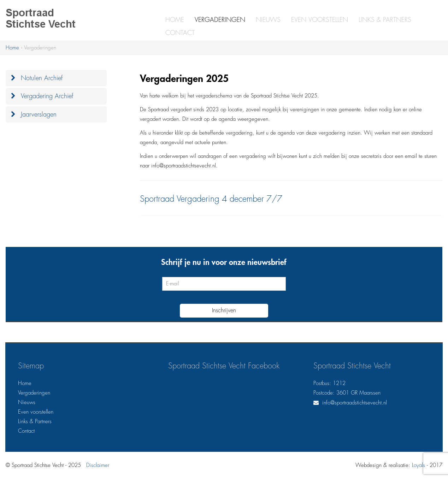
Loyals (418, 465)
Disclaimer (98, 465)
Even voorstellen (320, 20)
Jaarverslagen (39, 114)
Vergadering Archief (47, 96)
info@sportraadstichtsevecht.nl (355, 403)
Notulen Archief (42, 78)
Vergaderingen (220, 20)
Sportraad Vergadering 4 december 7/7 (211, 199)
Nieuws (268, 20)
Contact (180, 33)
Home (175, 20)
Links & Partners (385, 20)
